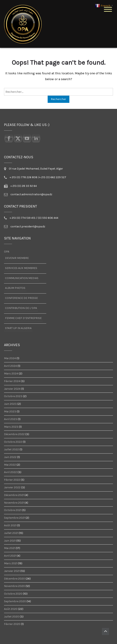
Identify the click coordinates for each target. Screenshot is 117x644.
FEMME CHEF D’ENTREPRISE (23, 318)
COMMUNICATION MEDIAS (22, 278)
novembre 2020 (14, 586)
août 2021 (10, 525)
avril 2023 (11, 419)
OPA (7, 252)
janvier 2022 (12, 488)
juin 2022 (10, 457)
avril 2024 (10, 366)
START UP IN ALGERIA (18, 328)
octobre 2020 (13, 594)
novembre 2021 (14, 503)
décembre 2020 (14, 579)
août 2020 (11, 609)
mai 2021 (10, 548)
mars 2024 (11, 374)
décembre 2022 (14, 434)
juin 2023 (10, 404)
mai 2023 (10, 412)
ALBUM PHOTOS (15, 288)
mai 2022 (10, 465)
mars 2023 (11, 427)
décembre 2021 (14, 495)
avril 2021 (10, 556)
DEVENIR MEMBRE (17, 258)
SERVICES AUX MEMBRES (21, 268)
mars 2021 (11, 563)
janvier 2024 (12, 389)
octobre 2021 (13, 510)
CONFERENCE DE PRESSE (21, 298)
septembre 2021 (14, 518)
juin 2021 (10, 541)
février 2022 (12, 480)
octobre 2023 (13, 396)
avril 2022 (10, 472)
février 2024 (12, 381)
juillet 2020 (12, 617)
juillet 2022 (11, 450)
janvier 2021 (12, 571)
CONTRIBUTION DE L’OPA (21, 308)
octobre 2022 (13, 442)
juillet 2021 (11, 533)
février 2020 (12, 624)
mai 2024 (10, 358)
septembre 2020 (15, 601)
